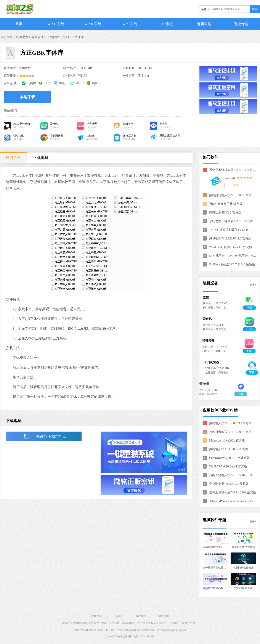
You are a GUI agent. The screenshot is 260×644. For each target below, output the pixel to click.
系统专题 (241, 24)
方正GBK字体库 (73, 37)
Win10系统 (93, 24)
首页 (19, 24)
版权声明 (141, 616)
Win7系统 (130, 24)
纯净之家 (122, 636)
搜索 (255, 9)
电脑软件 (37, 37)
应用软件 (53, 37)
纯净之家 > (24, 37)
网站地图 (164, 616)
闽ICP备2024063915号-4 (142, 636)
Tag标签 (119, 616)
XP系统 (167, 24)
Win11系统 (56, 24)
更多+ (253, 285)
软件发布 (96, 616)
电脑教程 (204, 24)
